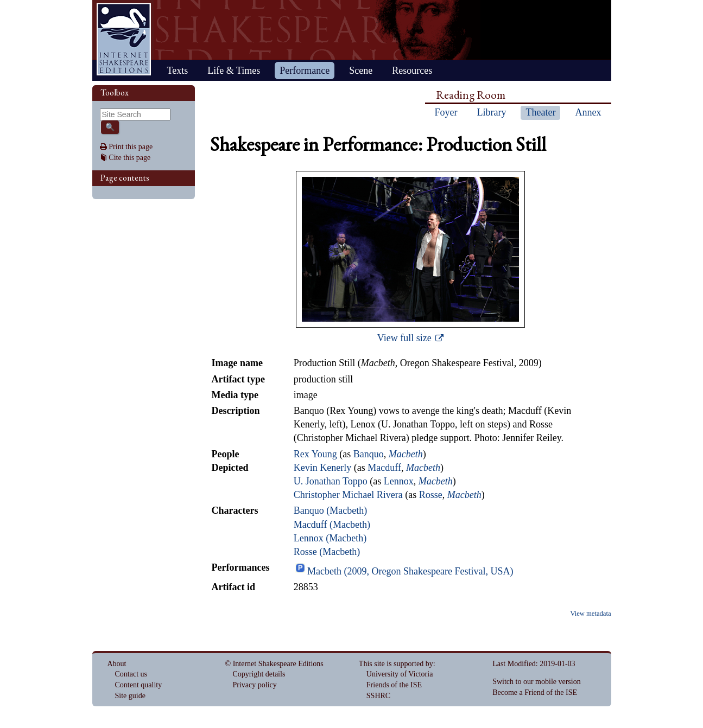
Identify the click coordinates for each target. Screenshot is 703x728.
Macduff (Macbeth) (332, 525)
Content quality (139, 685)
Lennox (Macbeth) (330, 538)
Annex (588, 112)
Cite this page (129, 158)
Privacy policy (255, 685)
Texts (178, 71)
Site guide (130, 696)
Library (492, 112)
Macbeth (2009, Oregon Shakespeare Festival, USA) (410, 571)
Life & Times (234, 71)
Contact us (131, 674)
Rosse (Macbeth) (327, 552)
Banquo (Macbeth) (330, 510)
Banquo (369, 454)
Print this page (131, 147)
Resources (412, 71)
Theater (540, 112)
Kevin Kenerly (322, 468)
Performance (305, 71)
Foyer (446, 112)
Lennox (399, 481)
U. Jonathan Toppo (331, 481)
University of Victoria (400, 674)
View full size (406, 338)
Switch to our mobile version (537, 682)
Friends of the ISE (394, 685)
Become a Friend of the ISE (535, 692)
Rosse (431, 495)
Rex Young (315, 454)
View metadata (590, 614)
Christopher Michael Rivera (348, 495)
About (117, 664)
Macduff (384, 468)
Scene (361, 71)
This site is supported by (396, 664)
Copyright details (259, 674)
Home (124, 39)
